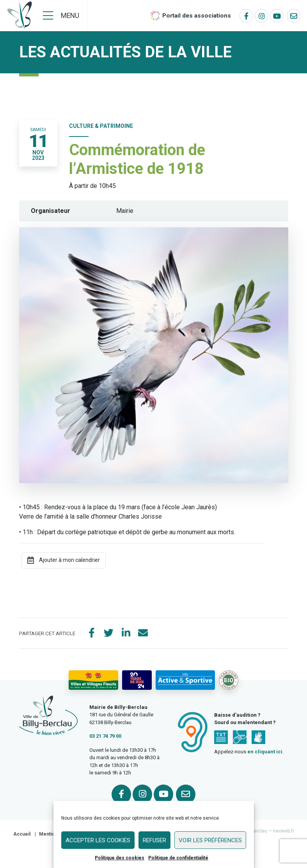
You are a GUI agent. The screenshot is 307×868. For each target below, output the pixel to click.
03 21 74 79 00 (105, 736)
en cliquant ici (265, 752)
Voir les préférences (210, 840)
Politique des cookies (120, 858)
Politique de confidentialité (178, 858)
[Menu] (61, 16)
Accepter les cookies (98, 840)
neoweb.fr (284, 831)
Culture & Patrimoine (101, 126)
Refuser (154, 840)
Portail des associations (197, 16)
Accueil (22, 834)
